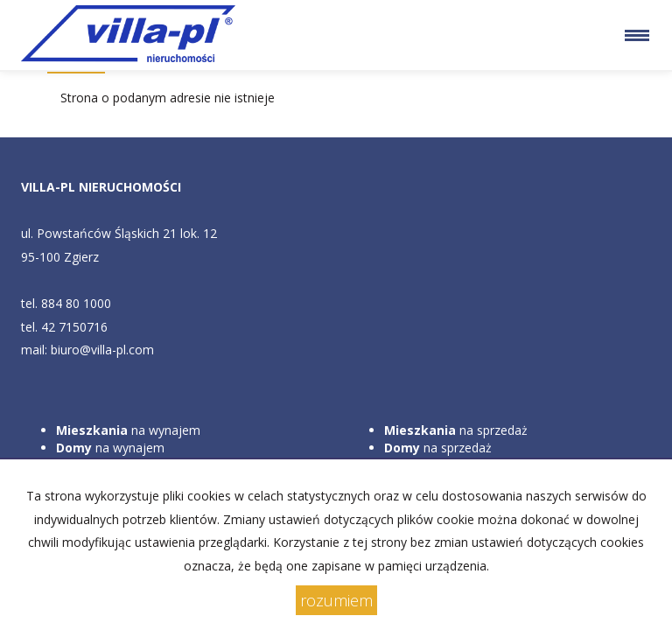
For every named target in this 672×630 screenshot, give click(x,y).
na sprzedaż (456, 430)
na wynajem (128, 430)
